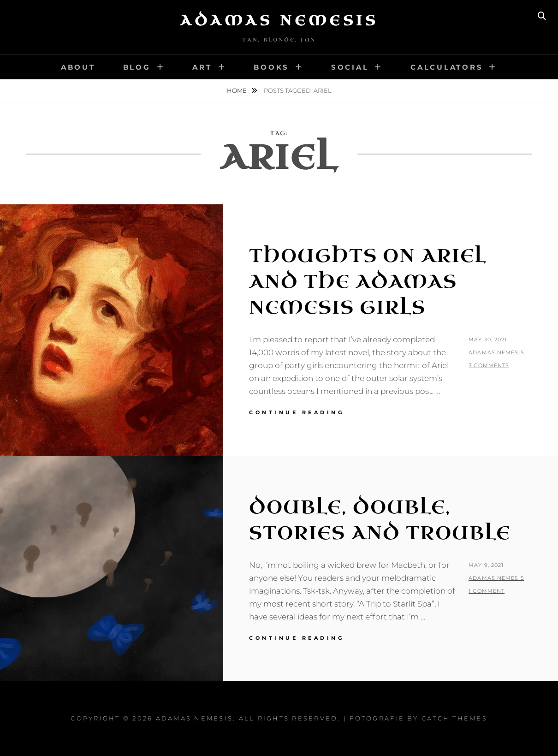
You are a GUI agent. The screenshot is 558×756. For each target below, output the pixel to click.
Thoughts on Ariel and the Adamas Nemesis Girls (368, 282)
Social (350, 67)
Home (237, 90)
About (78, 67)
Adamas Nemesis (279, 21)
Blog (137, 67)
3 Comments (489, 365)
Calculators (447, 67)
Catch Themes (454, 718)
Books (271, 67)
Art (202, 67)
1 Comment (487, 591)
